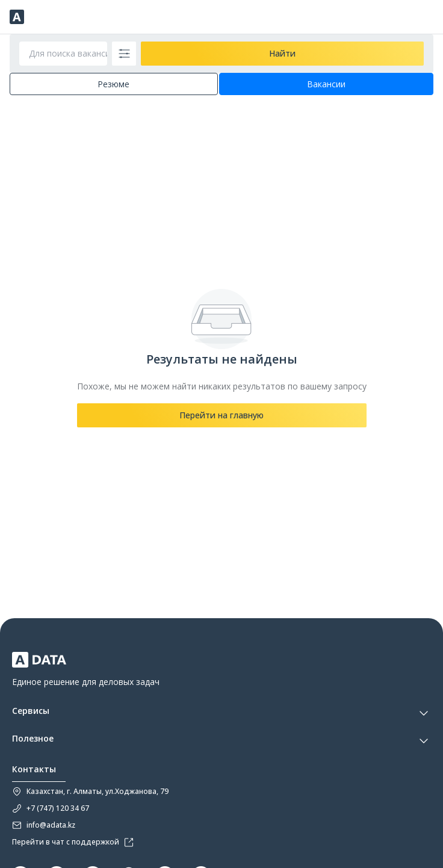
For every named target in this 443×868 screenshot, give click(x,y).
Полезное (33, 739)
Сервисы (31, 711)
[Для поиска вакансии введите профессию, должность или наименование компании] (63, 54)
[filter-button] (124, 54)
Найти (282, 53)
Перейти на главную (221, 415)
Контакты (34, 770)
